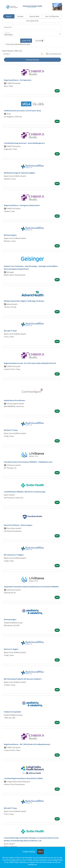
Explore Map (34, 16)
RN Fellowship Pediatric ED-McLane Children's (23, 679)
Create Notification (54, 54)
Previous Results (32, 60)
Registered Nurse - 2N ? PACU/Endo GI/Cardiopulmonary (27, 744)
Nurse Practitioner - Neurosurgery (18, 525)
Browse (20, 16)
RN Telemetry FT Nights (14, 555)
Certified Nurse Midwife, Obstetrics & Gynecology (25, 492)
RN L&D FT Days (10, 331)
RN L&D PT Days (10, 808)
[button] (39, 41)
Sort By (6, 54)
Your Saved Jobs (32, 21)
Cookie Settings (29, 852)
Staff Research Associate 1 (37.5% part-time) (22, 111)
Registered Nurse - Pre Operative (18, 80)
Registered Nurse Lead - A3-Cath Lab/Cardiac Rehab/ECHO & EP (30, 363)
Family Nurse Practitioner (14, 400)
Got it (40, 852)
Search (9, 16)
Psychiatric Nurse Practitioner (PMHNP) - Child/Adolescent (28, 462)
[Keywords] (32, 27)
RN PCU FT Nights (11, 649)
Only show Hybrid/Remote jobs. (18, 44)
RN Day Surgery (10, 235)
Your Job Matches (52, 16)
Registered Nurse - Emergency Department (22, 205)
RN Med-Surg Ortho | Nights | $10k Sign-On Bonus (24, 301)
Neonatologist (10, 619)
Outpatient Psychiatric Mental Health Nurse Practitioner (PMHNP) (31, 587)
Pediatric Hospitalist (13, 712)
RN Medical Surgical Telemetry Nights (20, 173)
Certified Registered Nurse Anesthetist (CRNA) (23, 778)
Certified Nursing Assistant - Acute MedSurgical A (24, 143)
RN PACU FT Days (11, 430)
